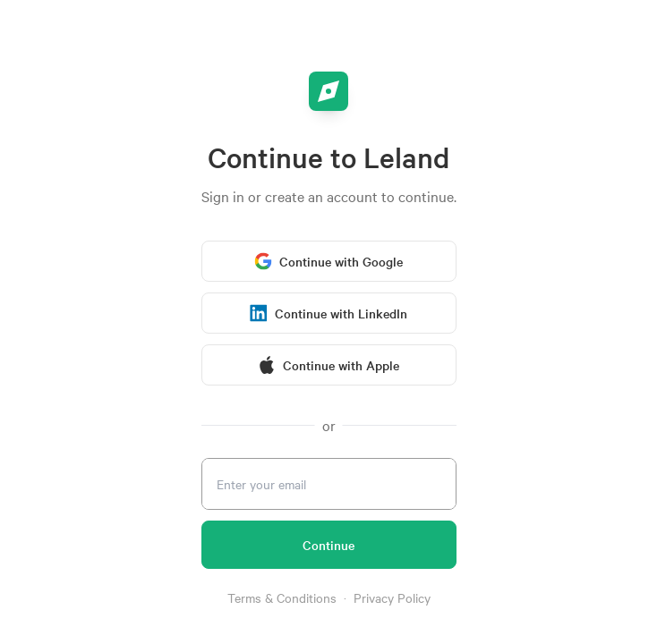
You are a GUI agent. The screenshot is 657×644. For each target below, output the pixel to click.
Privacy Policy (392, 597)
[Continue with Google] (329, 261)
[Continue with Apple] (329, 365)
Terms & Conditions (282, 597)
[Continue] (329, 545)
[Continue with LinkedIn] (329, 313)
